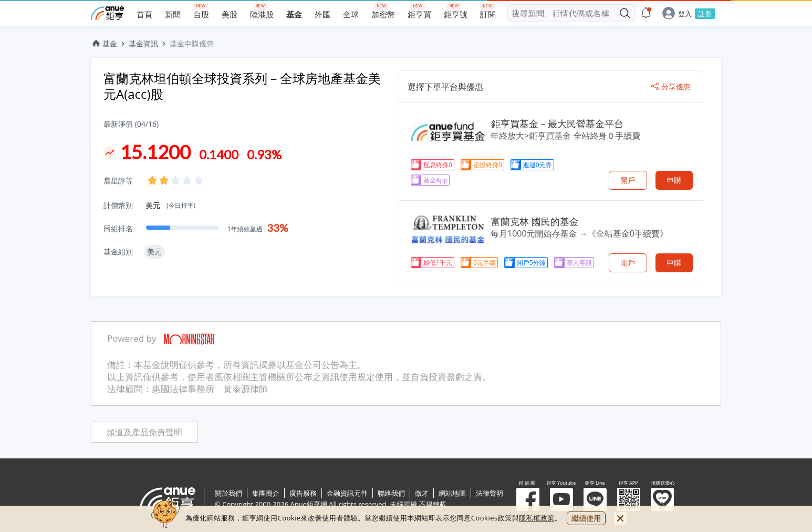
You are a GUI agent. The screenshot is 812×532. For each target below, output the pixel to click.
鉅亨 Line (595, 499)
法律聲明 (490, 493)
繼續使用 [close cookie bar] (586, 518)
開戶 (628, 180)
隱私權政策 (537, 518)
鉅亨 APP (629, 499)
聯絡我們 (391, 493)
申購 (674, 180)
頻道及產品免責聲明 (144, 432)
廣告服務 (303, 493)
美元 (170, 205)
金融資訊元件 (347, 493)
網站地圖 (452, 493)
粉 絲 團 (528, 499)
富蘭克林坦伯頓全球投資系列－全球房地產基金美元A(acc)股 (242, 86)
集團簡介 (266, 493)
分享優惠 (671, 87)
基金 (104, 43)
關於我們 (228, 493)
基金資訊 (143, 43)
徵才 (422, 493)
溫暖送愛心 (662, 499)
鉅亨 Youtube (561, 499)
